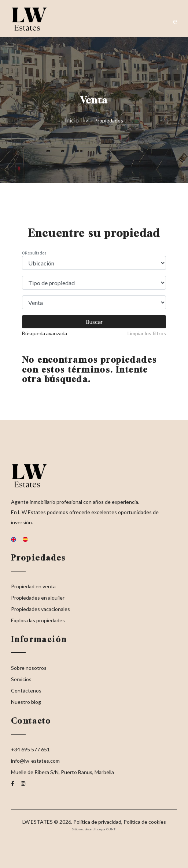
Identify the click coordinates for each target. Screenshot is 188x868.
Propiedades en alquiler (38, 598)
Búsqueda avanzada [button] (45, 333)
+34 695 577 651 (30, 749)
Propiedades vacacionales (40, 609)
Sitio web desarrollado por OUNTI (94, 829)
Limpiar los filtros (147, 333)
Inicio (72, 120)
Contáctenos (26, 690)
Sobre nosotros (29, 668)
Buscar (94, 322)
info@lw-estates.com (35, 761)
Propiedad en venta (33, 586)
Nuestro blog (26, 702)
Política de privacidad (97, 822)
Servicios (21, 679)
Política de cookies (145, 822)
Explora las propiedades (38, 620)
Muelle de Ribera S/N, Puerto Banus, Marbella (62, 772)
